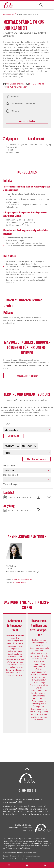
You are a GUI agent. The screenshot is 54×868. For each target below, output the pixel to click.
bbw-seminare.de (9, 14)
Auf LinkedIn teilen (15, 84)
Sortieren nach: (9, 466)
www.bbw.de (28, 830)
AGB (21, 856)
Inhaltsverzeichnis (29, 859)
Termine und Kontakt (27, 121)
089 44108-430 (21, 582)
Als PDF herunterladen (17, 87)
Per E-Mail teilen (37, 84)
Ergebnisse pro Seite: (11, 475)
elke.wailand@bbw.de (23, 580)
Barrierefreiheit (8, 859)
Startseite (18, 859)
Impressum (14, 856)
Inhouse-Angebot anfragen (27, 376)
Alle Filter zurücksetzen (37, 459)
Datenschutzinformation (32, 856)
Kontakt (6, 856)
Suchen (41, 5)
